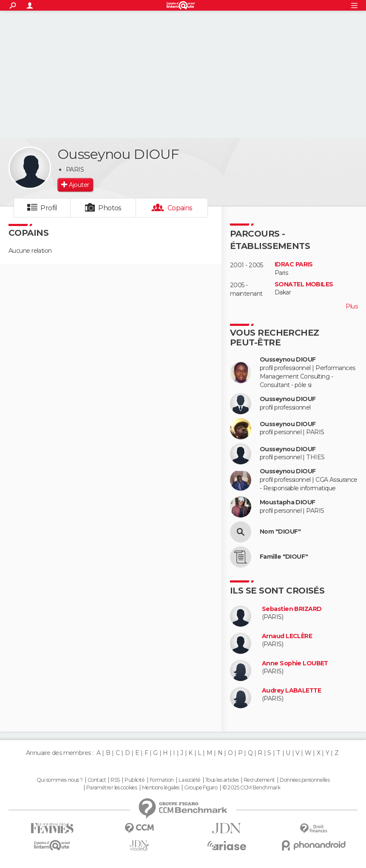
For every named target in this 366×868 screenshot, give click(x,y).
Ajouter (79, 185)
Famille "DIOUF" (284, 557)
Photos (110, 208)
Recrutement (259, 780)
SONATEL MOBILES (304, 284)
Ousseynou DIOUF (288, 360)
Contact (97, 780)
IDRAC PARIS (294, 264)
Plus (352, 306)
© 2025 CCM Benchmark (251, 788)
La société (189, 780)
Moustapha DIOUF (288, 502)
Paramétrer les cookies (112, 788)
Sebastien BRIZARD (292, 609)
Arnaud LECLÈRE (287, 636)
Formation (162, 780)
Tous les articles (222, 780)
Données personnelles (305, 780)
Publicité (135, 780)
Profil (49, 208)
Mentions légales (161, 788)
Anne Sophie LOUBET (295, 663)
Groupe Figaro (201, 788)
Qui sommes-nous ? (60, 780)
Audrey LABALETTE (291, 691)
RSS (115, 780)
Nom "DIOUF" (280, 532)
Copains (180, 208)
